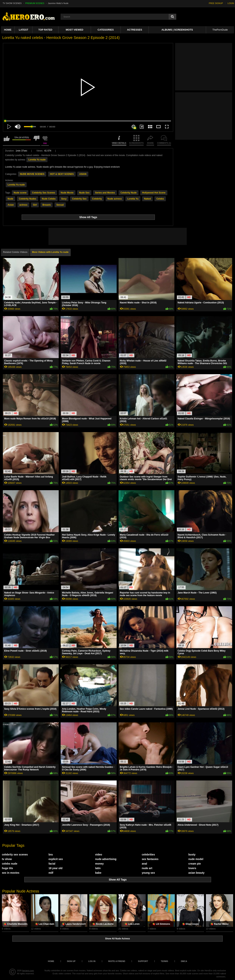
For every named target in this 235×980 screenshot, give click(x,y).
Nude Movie (67, 193)
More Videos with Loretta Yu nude (50, 252)
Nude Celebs (49, 199)
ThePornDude (220, 30)
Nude (10, 199)
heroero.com (28, 971)
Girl (35, 205)
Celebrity (97, 199)
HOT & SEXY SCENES (62, 174)
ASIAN (83, 174)
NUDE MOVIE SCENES (32, 174)
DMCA (184, 961)
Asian (11, 205)
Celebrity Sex (79, 199)
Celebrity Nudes (27, 199)
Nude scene (20, 193)
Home (8, 30)
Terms (164, 961)
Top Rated (45, 30)
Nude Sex (84, 193)
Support (143, 961)
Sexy (64, 199)
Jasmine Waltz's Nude (58, 3)
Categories (106, 30)
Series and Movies (105, 193)
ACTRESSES (134, 30)
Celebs (160, 199)
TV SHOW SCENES (12, 3)
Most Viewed (74, 30)
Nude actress (115, 199)
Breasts (47, 205)
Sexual (60, 205)
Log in (92, 961)
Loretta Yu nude (37, 160)
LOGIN (231, 3)
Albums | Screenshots (177, 30)
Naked (147, 199)
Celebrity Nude (129, 193)
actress (23, 205)
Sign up (71, 961)
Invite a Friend (117, 961)
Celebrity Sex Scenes (44, 193)
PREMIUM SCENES (35, 3)
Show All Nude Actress (117, 939)
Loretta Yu (133, 199)
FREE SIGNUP (216, 3)
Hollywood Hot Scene (154, 193)
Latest (24, 30)
